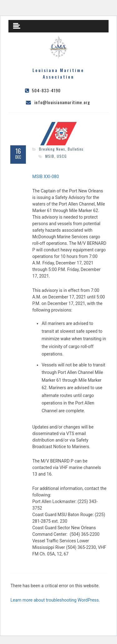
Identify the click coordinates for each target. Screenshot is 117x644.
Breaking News (52, 149)
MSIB (50, 156)
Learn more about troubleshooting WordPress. (55, 600)
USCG (62, 156)
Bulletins (76, 149)
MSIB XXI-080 (45, 177)
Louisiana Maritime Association (58, 73)
